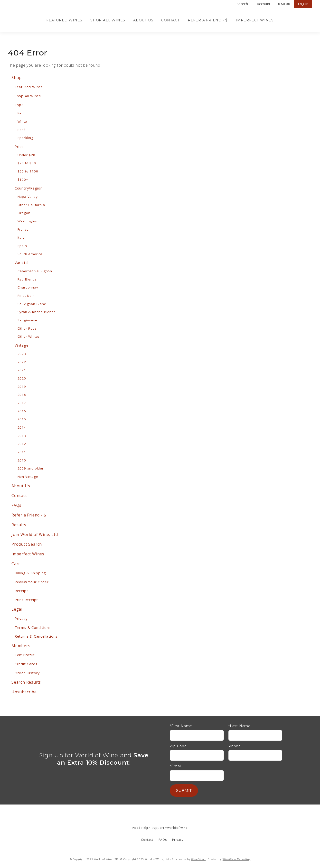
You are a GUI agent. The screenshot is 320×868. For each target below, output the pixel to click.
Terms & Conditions (33, 627)
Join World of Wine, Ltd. (35, 534)
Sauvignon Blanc (32, 304)
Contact (170, 20)
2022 (22, 362)
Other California (31, 205)
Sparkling (25, 138)
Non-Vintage (28, 477)
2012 (22, 444)
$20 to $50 (27, 163)
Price (19, 146)
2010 (22, 460)
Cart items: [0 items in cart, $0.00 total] (284, 4)
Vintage (22, 345)
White (22, 121)
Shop (17, 78)
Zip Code (178, 746)
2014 (22, 427)
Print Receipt (26, 600)
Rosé (22, 130)
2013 (22, 436)
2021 (22, 370)
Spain (22, 246)
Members (21, 646)
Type (19, 105)
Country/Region (29, 188)
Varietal (22, 262)
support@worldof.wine (160, 828)
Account (264, 4)
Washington (28, 221)
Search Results (26, 682)
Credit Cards (26, 664)
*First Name (181, 726)
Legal (17, 609)
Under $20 (26, 155)
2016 (22, 411)
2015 (22, 419)
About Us (143, 20)
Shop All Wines (108, 20)
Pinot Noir (26, 296)
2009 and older (31, 468)
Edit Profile (25, 655)
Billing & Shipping (30, 573)
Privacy (21, 618)
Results (19, 525)
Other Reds (27, 328)
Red (21, 113)
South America (30, 254)
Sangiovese (27, 320)
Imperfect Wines (255, 20)
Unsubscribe (24, 692)
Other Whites (29, 336)
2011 (22, 452)
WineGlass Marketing (236, 859)
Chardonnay (28, 287)
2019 (22, 387)
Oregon (24, 213)
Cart (16, 564)
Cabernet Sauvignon (35, 271)
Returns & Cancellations (36, 636)
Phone (235, 746)
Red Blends (27, 279)
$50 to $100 (28, 171)
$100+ (23, 180)
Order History (27, 673)
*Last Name (240, 726)
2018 (22, 395)
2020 (22, 378)
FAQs (16, 505)
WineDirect (198, 859)
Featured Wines (64, 20)
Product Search (27, 544)
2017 (22, 403)
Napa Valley (28, 197)
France (23, 229)
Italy (21, 237)
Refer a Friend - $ (208, 20)
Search (242, 4)
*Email (176, 766)
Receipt (21, 591)
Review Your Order (32, 582)
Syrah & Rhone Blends (37, 312)
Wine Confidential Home (32, 20)
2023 (22, 354)
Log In (303, 4)
